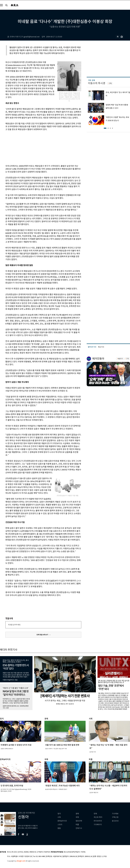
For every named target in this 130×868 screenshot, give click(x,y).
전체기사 (79, 828)
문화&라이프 (62, 821)
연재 (95, 814)
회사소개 (10, 852)
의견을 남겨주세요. (14, 625)
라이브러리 (98, 821)
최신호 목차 (98, 817)
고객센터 (40, 852)
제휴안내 (33, 852)
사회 (59, 817)
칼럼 (59, 828)
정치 (59, 814)
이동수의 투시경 (97, 83)
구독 (110, 83)
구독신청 (115, 817)
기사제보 (115, 814)
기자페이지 (98, 825)
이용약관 (47, 852)
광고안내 (115, 821)
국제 (77, 817)
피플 (77, 825)
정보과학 (79, 821)
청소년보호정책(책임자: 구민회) (75, 852)
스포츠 (60, 825)
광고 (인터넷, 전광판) (21, 852)
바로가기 (120, 359)
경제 (77, 814)
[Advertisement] (38, 147)
